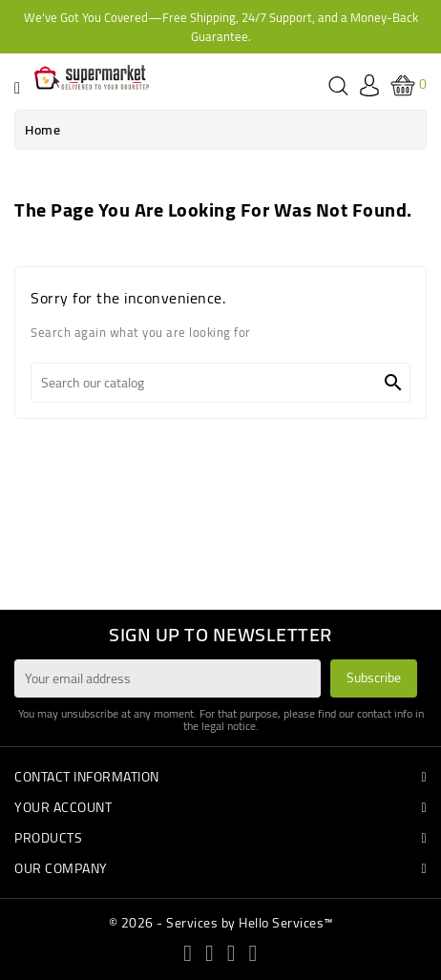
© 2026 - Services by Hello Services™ (221, 923)
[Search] (220, 383)
